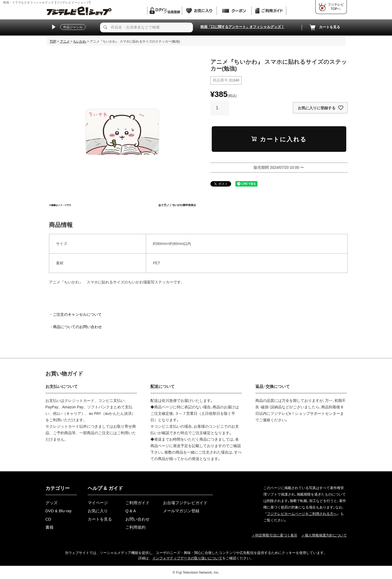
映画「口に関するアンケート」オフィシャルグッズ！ (242, 27)
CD (48, 519)
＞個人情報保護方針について (324, 535)
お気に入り (98, 511)
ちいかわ (80, 41)
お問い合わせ (137, 519)
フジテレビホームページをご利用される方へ (302, 514)
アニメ (65, 41)
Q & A (131, 511)
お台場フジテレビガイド (185, 503)
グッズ (52, 503)
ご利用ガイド (137, 503)
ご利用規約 (135, 527)
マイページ (98, 503)
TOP (53, 41)
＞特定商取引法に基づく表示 (275, 535)
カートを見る (324, 27)
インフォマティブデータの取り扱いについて (187, 558)
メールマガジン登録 (181, 511)
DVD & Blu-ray (59, 511)
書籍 (50, 527)
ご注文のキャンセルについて (77, 314)
